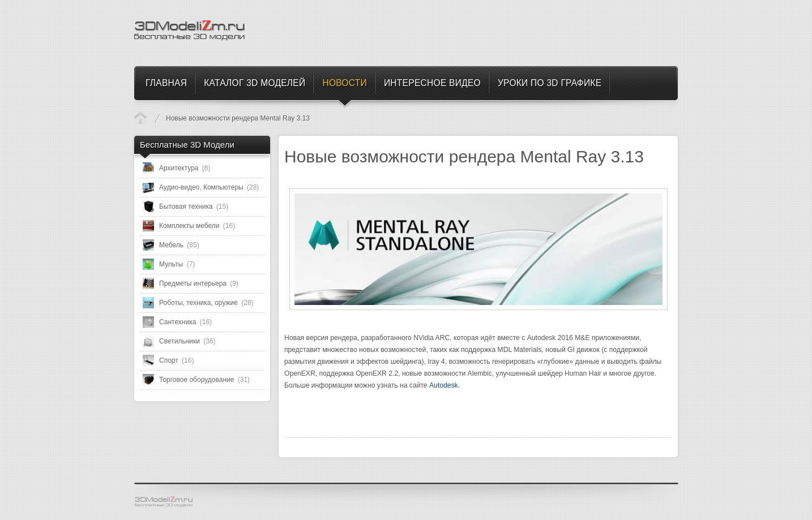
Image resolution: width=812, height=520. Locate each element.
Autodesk (444, 385)
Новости (140, 118)
